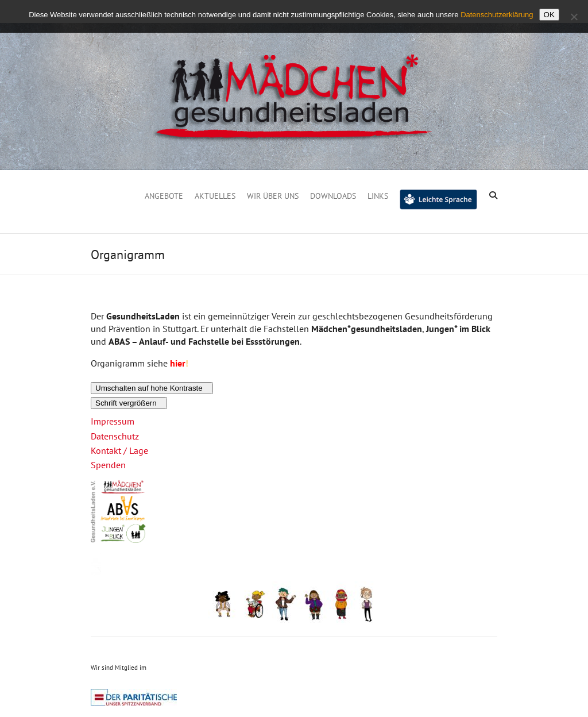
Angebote (164, 196)
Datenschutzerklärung (497, 15)
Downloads (333, 196)
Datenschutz (115, 436)
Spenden (108, 465)
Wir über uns (273, 196)
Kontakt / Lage (119, 450)
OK (549, 15)
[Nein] (574, 17)
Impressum (113, 421)
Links (378, 196)
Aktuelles (215, 196)
